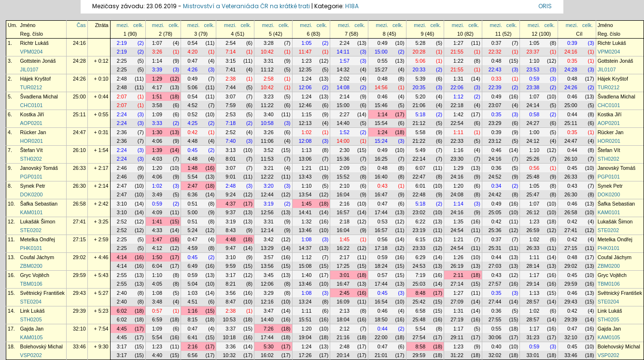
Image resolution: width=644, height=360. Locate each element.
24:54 (457, 230)
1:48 (192, 168)
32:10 (79, 329)
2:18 (344, 222)
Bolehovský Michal (42, 346)
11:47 (305, 52)
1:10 (534, 61)
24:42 (495, 194)
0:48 (497, 61)
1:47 (157, 239)
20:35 (419, 87)
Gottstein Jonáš (38, 61)
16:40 (381, 177)
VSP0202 (31, 355)
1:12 (458, 97)
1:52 (344, 132)
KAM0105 (32, 337)
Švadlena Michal (39, 97)
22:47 (419, 177)
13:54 (305, 194)
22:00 (381, 337)
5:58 (420, 132)
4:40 (157, 355)
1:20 (157, 168)
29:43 (79, 293)
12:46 (305, 105)
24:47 (79, 132)
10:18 (229, 337)
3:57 (269, 257)
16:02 (267, 355)
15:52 (343, 177)
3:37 (231, 329)
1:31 (458, 79)
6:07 (420, 168)
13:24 (305, 302)
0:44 (572, 114)
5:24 (192, 230)
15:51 (305, 319)
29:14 (533, 284)
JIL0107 (29, 69)
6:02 (122, 311)
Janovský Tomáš (39, 168)
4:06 (157, 141)
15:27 (381, 69)
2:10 (344, 186)
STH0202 (31, 159)
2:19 (122, 43)
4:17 (157, 87)
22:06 (457, 87)
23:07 (495, 105)
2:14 (344, 97)
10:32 (229, 355)
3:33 (157, 123)
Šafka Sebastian (39, 204)
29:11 (457, 337)
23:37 (533, 52)
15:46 (381, 105)
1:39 (157, 150)
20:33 (419, 69)
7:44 (231, 87)
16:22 (343, 248)
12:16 (267, 302)
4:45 (122, 329)
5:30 (269, 346)
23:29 (495, 123)
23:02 (419, 212)
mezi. (123, 25)
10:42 (267, 52)
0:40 (497, 346)
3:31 (269, 61)
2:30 (344, 150)
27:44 (495, 302)
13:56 (267, 266)
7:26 (269, 329)
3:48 (157, 302)
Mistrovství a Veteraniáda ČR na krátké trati (247, 6)
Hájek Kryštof (35, 79)
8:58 (420, 346)
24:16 (79, 43)
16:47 (381, 194)
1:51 (157, 97)
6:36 (192, 194)
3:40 (269, 114)
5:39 (420, 79)
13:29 (267, 248)
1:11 (458, 132)
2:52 (231, 132)
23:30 (457, 159)
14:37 (305, 248)
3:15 (231, 61)
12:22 (267, 177)
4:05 (157, 284)
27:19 (457, 319)
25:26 (533, 159)
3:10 (122, 204)
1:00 (534, 132)
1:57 (344, 61)
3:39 (157, 69)
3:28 (269, 43)
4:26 (192, 69)
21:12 (419, 123)
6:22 (420, 222)
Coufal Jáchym (37, 257)
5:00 (192, 212)
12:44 (267, 194)
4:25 (192, 123)
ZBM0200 (31, 266)
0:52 (192, 114)
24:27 (533, 123)
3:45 (269, 275)
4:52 (192, 105)
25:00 (79, 97)
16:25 (381, 159)
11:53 (267, 159)
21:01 (381, 355)
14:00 (343, 141)
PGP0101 (31, 177)
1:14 (157, 61)
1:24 (307, 79)
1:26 (458, 257)
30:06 (495, 337)
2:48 (122, 79)
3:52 (269, 150)
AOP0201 (31, 123)
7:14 (231, 52)
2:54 (231, 43)
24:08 (457, 194)
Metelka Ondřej (38, 239)
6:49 (192, 266)
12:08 (305, 141)
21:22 (419, 141)
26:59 (533, 230)
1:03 (192, 293)
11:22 (267, 105)
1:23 (307, 61)
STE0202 (31, 230)
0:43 (383, 186)
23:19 (419, 230)
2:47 (122, 186)
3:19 (269, 204)
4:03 (157, 159)
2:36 (122, 132)
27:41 (79, 222)
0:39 (572, 43)
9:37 (231, 212)
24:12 (533, 141)
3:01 (344, 275)
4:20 (192, 52)
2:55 (122, 275)
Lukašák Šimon (38, 222)
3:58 (157, 105)
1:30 (157, 132)
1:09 (157, 114)
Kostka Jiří (32, 114)
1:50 (157, 257)
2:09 (344, 168)
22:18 (457, 105)
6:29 (420, 257)
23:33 (419, 248)
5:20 (420, 97)
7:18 (231, 123)
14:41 (305, 212)
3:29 (269, 293)
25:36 (495, 230)
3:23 (269, 97)
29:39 (79, 311)
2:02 (344, 79)
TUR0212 (31, 87)
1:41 (157, 222)
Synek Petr (33, 186)
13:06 (305, 159)
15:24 (381, 141)
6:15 (420, 239)
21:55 (457, 52)
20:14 (343, 355)
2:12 (344, 329)
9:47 (231, 248)
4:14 (122, 257)
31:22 (457, 355)
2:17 (344, 257)
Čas (81, 25)
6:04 (157, 266)
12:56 (267, 212)
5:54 (192, 177)
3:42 (269, 239)
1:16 (458, 150)
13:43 (305, 177)
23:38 (533, 87)
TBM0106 (31, 284)
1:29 (157, 79)
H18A (352, 6)
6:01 (420, 186)
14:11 (343, 52)
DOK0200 (32, 194)
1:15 (307, 114)
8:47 (231, 302)
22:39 (495, 87)
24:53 (419, 266)
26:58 (79, 204)
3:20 (269, 186)
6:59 (157, 319)
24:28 (79, 61)
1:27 (458, 43)
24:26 (79, 79)
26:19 (457, 266)
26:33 (79, 168)
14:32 (343, 69)
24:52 (495, 177)
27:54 (419, 337)
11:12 (267, 69)
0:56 (534, 168)
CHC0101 (32, 105)
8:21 (231, 284)
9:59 (231, 266)
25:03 (419, 284)
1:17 (534, 275)
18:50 (381, 319)
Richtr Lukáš (35, 43)
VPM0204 (32, 52)
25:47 (533, 194)
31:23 (533, 337)
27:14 (457, 284)
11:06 (267, 141)
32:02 (495, 355)
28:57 (533, 302)
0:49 (383, 43)
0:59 (534, 79)
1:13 (307, 150)
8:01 (231, 159)
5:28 (420, 43)
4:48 (192, 141)
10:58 (267, 123)
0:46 (383, 97)
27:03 (495, 266)
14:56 (381, 87)
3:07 (231, 97)
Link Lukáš (33, 311)
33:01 (533, 355)
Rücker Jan (33, 132)
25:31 (495, 248)
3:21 (269, 168)
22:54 (457, 123)
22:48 (419, 194)
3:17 (231, 275)
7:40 (231, 141)
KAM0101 (32, 212)
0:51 (192, 204)
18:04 (343, 319)
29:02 (79, 257)
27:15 (79, 239)
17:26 (305, 355)
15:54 (381, 123)
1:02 (307, 132)
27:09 (457, 302)
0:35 (572, 61)
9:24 (231, 194)
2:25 (122, 61)
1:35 (458, 222)
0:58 (534, 114)
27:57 (495, 284)
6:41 (192, 337)
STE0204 (31, 302)
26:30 (79, 186)
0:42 (192, 132)
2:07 (122, 97)
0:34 (497, 186)
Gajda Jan (32, 329)
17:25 (343, 266)
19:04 (305, 337)
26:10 (79, 150)
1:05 (307, 43)
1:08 (307, 239)
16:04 (343, 194)
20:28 (419, 52)
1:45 (307, 204)
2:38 (231, 79)
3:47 (269, 311)
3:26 (157, 52)
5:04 (192, 284)
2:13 (344, 311)
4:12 (157, 248)
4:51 (192, 302)
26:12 (533, 212)
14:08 (343, 87)
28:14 (533, 266)
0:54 (192, 43)
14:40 (343, 123)
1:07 (157, 43)
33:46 (79, 346)
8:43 (231, 230)
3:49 (157, 194)
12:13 (305, 123)
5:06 (420, 61)
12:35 (305, 69)
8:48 (420, 293)
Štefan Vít (32, 150)
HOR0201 (32, 141)
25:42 (419, 302)
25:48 (533, 177)
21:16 (343, 337)
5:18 (420, 114)
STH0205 (31, 319)
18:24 (381, 266)
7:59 (231, 105)
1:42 (458, 114)
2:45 (344, 293)
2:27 (344, 114)
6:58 (420, 311)
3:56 (231, 293)
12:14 (267, 230)
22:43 (495, 69)
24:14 (533, 105)
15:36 (343, 159)
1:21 (307, 168)
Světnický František (42, 293)
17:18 (381, 248)
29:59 (79, 275)
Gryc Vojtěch (35, 275)
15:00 (381, 52)
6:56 (192, 355)
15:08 (305, 266)
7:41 (231, 69)
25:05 (495, 212)
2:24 (344, 43)
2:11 (458, 275)
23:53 (533, 69)
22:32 (495, 52)
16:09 (343, 302)
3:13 (231, 150)
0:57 (383, 275)
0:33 (497, 79)
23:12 (495, 141)
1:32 (307, 222)
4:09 (157, 212)
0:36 (497, 168)
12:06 (305, 87)
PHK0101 (31, 248)
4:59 (192, 248)
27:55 (495, 319)
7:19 (420, 275)
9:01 (231, 177)
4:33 (157, 230)
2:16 (344, 204)
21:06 (419, 105)
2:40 (122, 293)
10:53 (229, 319)
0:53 (383, 222)
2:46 (122, 168)
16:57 (343, 212)
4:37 (231, 204)
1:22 (458, 61)
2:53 (231, 114)
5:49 (420, 150)
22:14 (419, 159)
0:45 (192, 150)
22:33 (457, 141)
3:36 (231, 346)
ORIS (545, 6)
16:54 (381, 302)
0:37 (497, 43)
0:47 (192, 61)
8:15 (192, 319)
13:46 (305, 230)
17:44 (381, 212)
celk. (139, 25)
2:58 (269, 79)
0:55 (383, 61)
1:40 (307, 275)
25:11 (79, 114)
